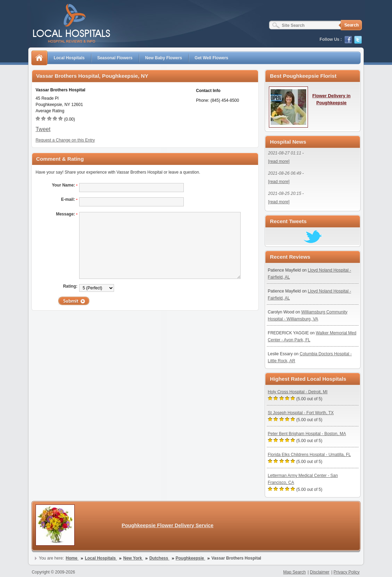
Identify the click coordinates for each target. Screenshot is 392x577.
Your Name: (65, 185)
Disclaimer (320, 572)
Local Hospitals (69, 58)
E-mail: (69, 199)
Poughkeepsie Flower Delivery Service (168, 525)
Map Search (295, 572)
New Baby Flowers (164, 58)
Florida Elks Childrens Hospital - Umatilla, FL (309, 455)
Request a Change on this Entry (65, 140)
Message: (67, 214)
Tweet (43, 129)
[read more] (279, 161)
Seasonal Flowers (115, 58)
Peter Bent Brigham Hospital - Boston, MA (307, 434)
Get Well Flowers (211, 58)
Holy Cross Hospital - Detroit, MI (298, 392)
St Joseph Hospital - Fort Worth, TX (301, 413)
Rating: (70, 286)
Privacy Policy (346, 572)
